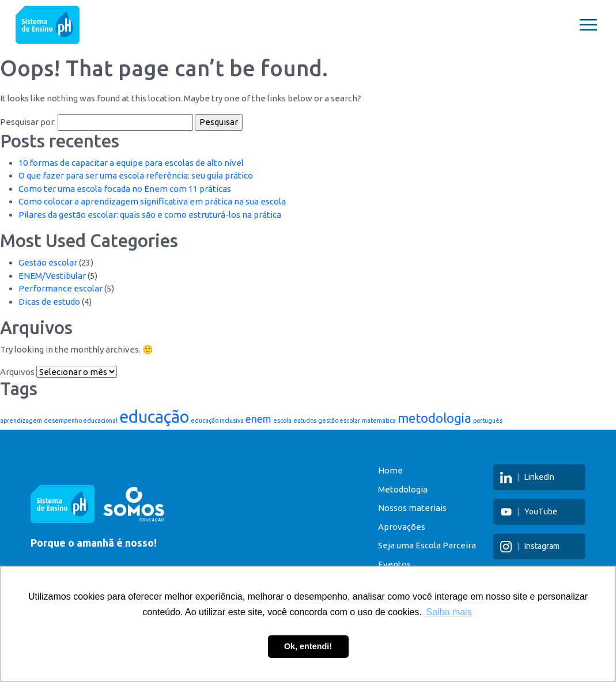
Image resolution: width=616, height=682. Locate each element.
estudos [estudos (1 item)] (305, 420)
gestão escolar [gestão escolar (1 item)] (339, 420)
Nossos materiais (401, 508)
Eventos (383, 564)
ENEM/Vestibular (52, 276)
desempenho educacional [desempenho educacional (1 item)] (81, 420)
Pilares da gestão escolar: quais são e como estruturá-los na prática (150, 215)
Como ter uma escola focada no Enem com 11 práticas (125, 189)
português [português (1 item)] (488, 420)
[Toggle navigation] (588, 25)
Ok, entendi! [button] (308, 646)
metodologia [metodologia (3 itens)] (434, 418)
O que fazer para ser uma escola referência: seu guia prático (136, 175)
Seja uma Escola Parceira (415, 545)
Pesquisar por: (28, 122)
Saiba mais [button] (449, 612)
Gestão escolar (48, 262)
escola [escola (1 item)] (282, 420)
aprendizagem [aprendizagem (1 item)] (21, 420)
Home (379, 470)
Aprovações (390, 527)
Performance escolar (61, 288)
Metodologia (391, 489)
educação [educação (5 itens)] (154, 417)
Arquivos (17, 372)
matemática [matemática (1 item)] (379, 420)
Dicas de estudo (49, 302)
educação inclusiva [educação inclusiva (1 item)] (217, 420)
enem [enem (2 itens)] (258, 419)
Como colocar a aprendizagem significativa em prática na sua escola (152, 201)
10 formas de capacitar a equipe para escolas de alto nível (131, 163)
